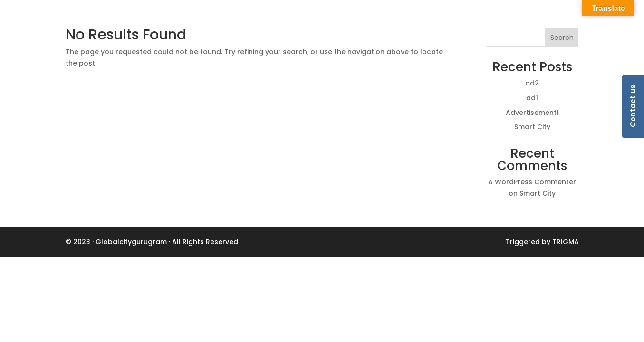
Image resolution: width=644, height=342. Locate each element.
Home (329, 20)
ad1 (532, 98)
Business (366, 20)
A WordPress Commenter (532, 182)
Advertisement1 (532, 113)
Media (496, 20)
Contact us (633, 106)
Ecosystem (454, 20)
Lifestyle (408, 20)
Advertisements (547, 20)
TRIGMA (566, 242)
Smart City (532, 127)
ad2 (532, 83)
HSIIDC (598, 20)
